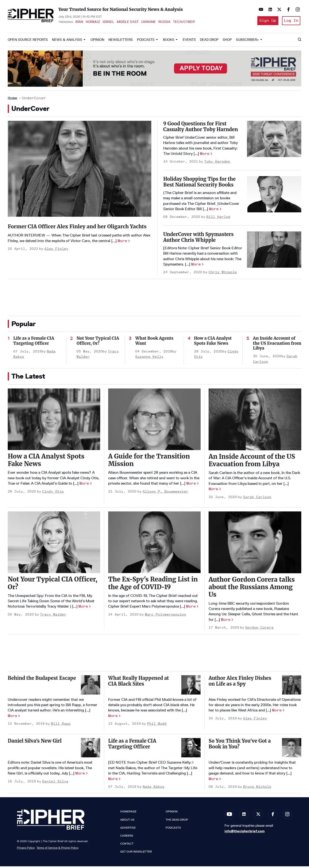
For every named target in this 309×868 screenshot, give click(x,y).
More (122, 252)
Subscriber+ (247, 41)
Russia (164, 23)
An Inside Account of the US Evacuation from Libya (277, 345)
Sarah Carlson (257, 499)
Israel (108, 23)
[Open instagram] (296, 9)
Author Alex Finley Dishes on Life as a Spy (240, 683)
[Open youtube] (260, 9)
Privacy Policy (26, 850)
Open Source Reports (28, 41)
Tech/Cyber (184, 23)
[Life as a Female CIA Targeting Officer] (191, 750)
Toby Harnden (217, 163)
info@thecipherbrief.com (245, 833)
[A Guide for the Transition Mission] (154, 421)
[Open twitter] (278, 9)
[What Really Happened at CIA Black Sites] (191, 687)
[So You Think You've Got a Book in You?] (292, 750)
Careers (127, 837)
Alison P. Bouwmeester (165, 493)
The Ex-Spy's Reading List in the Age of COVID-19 (153, 585)
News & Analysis (67, 41)
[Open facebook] (287, 9)
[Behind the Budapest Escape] (91, 687)
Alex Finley (56, 260)
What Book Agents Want (154, 343)
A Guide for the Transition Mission (149, 462)
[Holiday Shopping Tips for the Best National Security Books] (274, 196)
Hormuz (93, 23)
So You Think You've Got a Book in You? (240, 746)
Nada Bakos (154, 788)
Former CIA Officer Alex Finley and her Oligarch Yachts (79, 232)
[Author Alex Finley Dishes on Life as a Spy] (292, 687)
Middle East (128, 23)
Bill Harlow (218, 219)
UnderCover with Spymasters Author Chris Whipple (198, 239)
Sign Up (266, 21)
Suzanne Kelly (149, 359)
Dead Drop (209, 41)
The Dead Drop (177, 821)
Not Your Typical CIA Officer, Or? (98, 343)
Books (169, 41)
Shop (227, 41)
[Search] (299, 42)
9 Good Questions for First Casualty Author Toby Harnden (200, 128)
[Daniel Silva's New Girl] (91, 750)
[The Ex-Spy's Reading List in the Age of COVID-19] (154, 544)
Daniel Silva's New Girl (35, 743)
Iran (79, 23)
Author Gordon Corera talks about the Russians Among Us (252, 589)
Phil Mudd (157, 725)
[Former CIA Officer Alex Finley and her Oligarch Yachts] (80, 170)
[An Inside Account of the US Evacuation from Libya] (255, 421)
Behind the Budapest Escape (42, 680)
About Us (127, 821)
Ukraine (148, 23)
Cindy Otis (53, 493)
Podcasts (146, 41)
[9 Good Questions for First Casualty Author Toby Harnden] (274, 141)
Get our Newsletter (136, 854)
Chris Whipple (223, 274)
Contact (127, 846)
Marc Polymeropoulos (165, 616)
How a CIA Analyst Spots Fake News (213, 343)
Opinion (97, 41)
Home (13, 100)
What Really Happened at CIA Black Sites (139, 683)
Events (189, 41)
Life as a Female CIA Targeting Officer (34, 343)
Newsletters (121, 41)
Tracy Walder (53, 616)
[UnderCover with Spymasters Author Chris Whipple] (274, 251)
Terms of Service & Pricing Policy (57, 850)
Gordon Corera (259, 629)
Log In (291, 21)
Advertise (128, 829)
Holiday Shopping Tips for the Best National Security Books (199, 183)
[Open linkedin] (269, 9)
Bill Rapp (61, 725)
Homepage (128, 813)
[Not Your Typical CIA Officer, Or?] (54, 544)
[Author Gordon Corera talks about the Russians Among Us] (255, 544)
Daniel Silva (55, 783)
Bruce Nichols (257, 788)
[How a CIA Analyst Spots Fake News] (54, 421)
